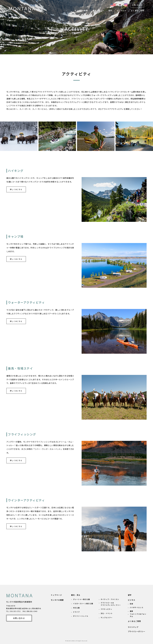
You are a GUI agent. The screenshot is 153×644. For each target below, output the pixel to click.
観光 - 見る (97, 10)
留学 (110, 10)
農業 (132, 611)
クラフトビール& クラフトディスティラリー (111, 604)
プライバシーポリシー (137, 631)
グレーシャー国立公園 (82, 599)
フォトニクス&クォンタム (138, 615)
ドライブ (76, 612)
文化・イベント (107, 613)
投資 (132, 604)
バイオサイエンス (137, 607)
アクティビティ (106, 609)
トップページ (56, 595)
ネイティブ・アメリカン (110, 599)
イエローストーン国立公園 (83, 603)
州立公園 (76, 608)
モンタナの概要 (81, 10)
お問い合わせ (137, 5)
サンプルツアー (107, 617)
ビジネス (121, 10)
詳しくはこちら (16, 189)
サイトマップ (133, 627)
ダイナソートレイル (81, 616)
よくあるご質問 (137, 10)
